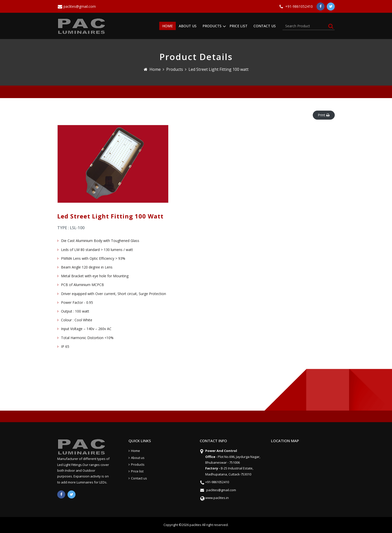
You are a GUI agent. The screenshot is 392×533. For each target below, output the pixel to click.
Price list (137, 471)
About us (138, 458)
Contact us (139, 478)
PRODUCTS (212, 26)
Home (155, 69)
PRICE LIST (238, 26)
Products (175, 69)
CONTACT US (265, 26)
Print (324, 115)
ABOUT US (188, 26)
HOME (167, 26)
